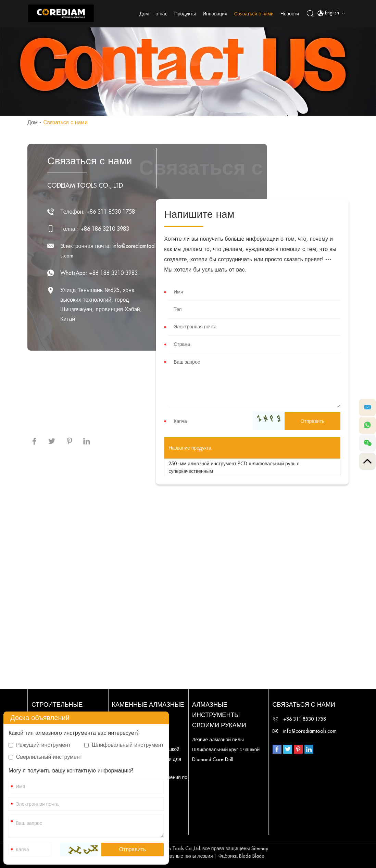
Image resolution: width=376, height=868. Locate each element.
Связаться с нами (254, 14)
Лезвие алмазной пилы (218, 740)
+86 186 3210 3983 (113, 273)
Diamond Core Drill (213, 759)
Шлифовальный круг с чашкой (226, 750)
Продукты (185, 14)
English (331, 14)
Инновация (215, 14)
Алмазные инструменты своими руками (219, 715)
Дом (144, 14)
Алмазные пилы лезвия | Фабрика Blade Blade (212, 856)
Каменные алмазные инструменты (148, 710)
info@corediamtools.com (310, 731)
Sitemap (260, 848)
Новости (290, 14)
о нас (162, 14)
